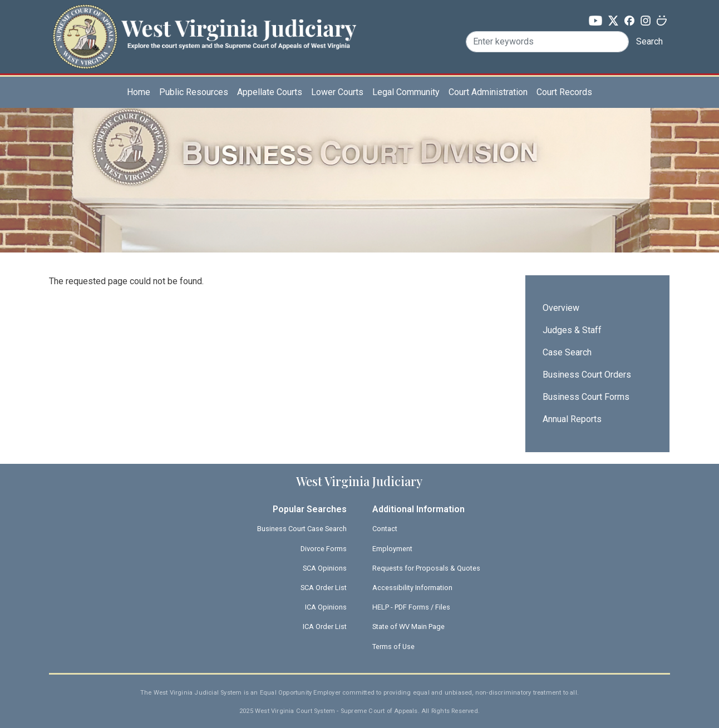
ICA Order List (325, 627)
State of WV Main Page (408, 627)
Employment (392, 549)
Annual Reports (572, 419)
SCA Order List (324, 588)
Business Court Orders (587, 375)
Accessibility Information (412, 588)
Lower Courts (337, 92)
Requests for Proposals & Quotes (426, 568)
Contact (385, 529)
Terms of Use (393, 647)
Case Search (567, 352)
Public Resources (194, 92)
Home (139, 92)
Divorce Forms (324, 549)
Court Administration (488, 92)
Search (649, 41)
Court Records (564, 92)
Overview (561, 308)
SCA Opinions (325, 568)
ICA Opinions (326, 607)
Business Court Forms (586, 397)
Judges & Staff (572, 330)
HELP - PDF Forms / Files (411, 607)
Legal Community (406, 92)
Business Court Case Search (302, 529)
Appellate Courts (270, 92)
